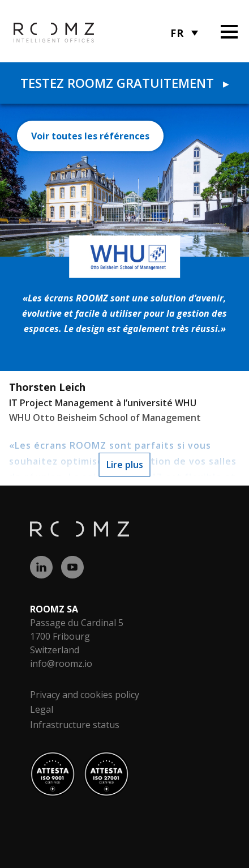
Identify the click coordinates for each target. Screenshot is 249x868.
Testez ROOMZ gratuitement (124, 83)
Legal (42, 709)
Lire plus (125, 465)
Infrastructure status (75, 725)
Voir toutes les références (90, 136)
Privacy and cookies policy (85, 695)
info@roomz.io (61, 663)
